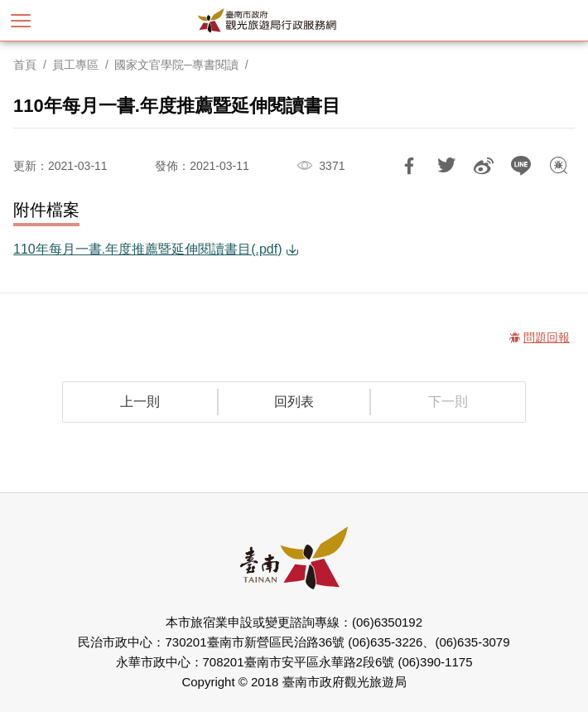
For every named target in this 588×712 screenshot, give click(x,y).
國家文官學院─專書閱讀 (176, 65)
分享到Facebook (409, 166)
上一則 (140, 402)
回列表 (294, 402)
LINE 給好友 (521, 166)
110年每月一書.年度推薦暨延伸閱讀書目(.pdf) (147, 249)
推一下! (446, 166)
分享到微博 (484, 166)
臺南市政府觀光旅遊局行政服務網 (294, 20)
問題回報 (558, 166)
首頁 (25, 65)
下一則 (448, 402)
